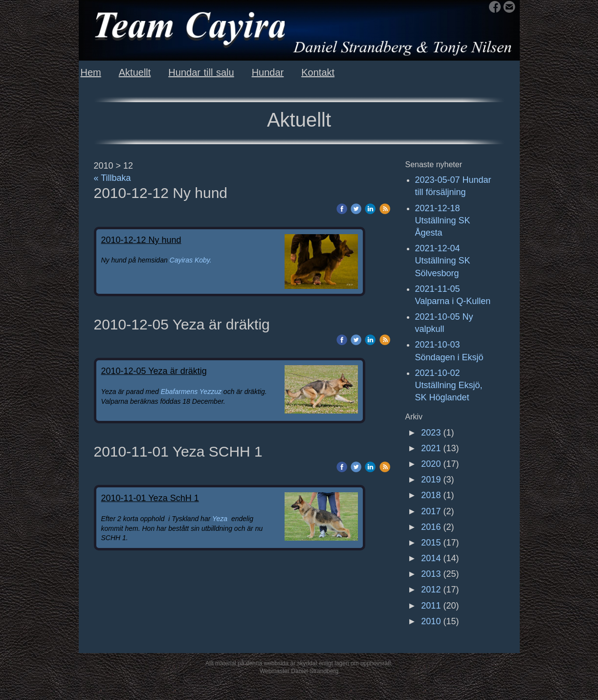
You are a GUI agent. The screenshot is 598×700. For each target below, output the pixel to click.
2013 (431, 574)
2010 (431, 621)
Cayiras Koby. (191, 260)
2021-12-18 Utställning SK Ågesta (443, 220)
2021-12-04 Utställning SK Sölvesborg (443, 261)
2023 (431, 433)
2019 (431, 480)
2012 (431, 590)
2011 (431, 606)
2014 (431, 558)
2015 (431, 543)
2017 (431, 511)
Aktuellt (135, 72)
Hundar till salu (201, 72)
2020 (431, 464)
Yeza (220, 519)
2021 (431, 448)
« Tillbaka (112, 178)
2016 (431, 527)
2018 (431, 495)
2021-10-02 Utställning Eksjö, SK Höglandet (449, 385)
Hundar (268, 72)
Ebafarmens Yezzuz (192, 392)
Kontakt (318, 72)
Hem (91, 72)
